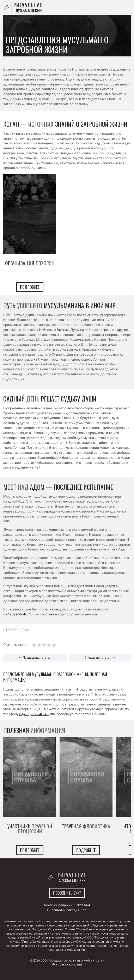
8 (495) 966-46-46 (18, 614)
